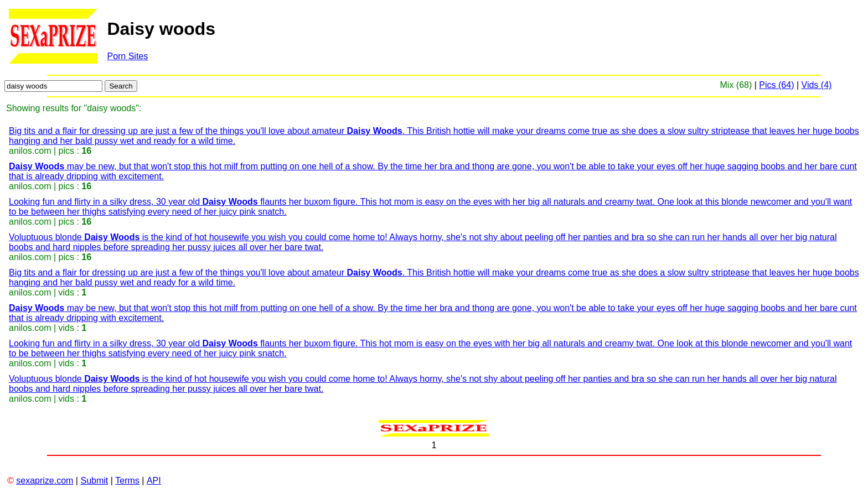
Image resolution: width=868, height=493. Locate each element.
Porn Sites (127, 56)
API (154, 481)
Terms (127, 481)
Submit (94, 481)
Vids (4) (817, 85)
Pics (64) (776, 85)
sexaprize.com (45, 481)
